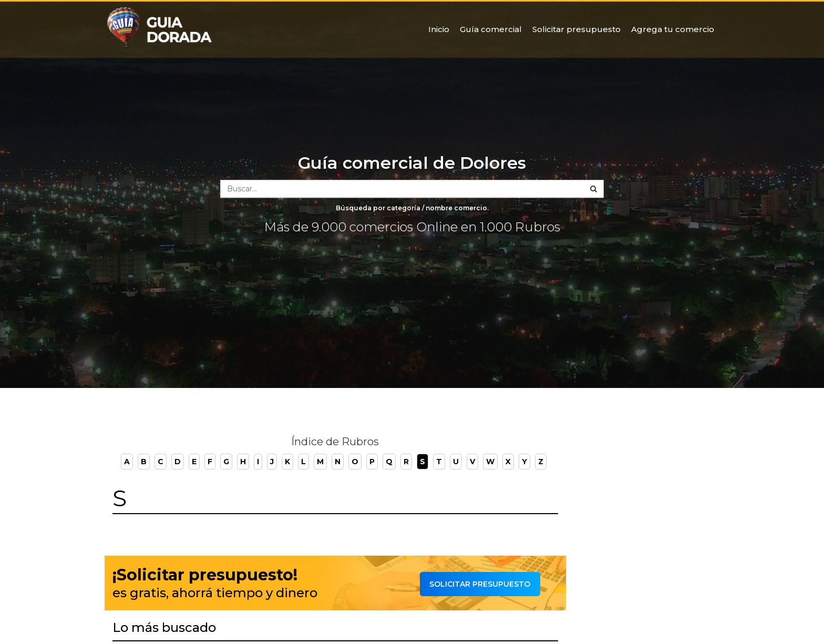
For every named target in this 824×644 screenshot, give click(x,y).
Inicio (439, 29)
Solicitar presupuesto (576, 29)
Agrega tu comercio (673, 29)
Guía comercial (491, 29)
